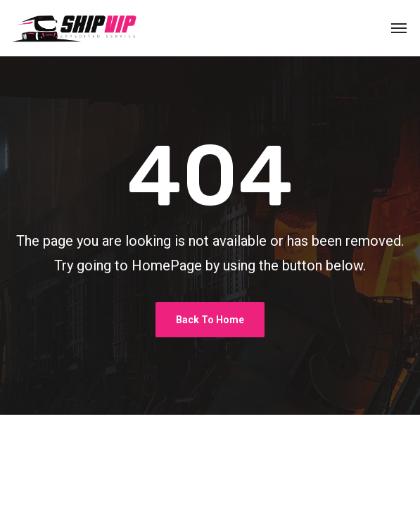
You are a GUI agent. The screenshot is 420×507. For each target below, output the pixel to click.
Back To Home (210, 320)
